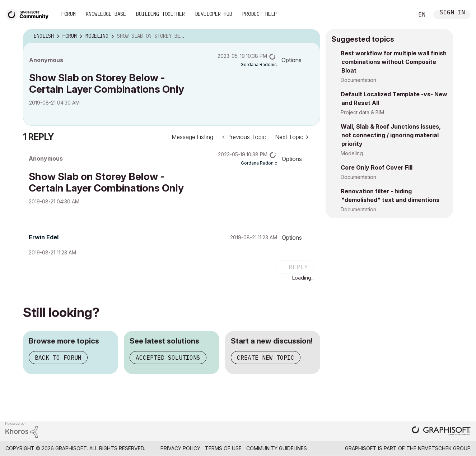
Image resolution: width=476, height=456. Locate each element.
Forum (69, 14)
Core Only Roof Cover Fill (377, 167)
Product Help (260, 14)
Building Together (160, 14)
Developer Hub (214, 14)
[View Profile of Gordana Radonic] (259, 65)
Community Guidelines (277, 448)
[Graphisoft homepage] (441, 431)
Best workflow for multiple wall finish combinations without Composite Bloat (394, 62)
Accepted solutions (168, 358)
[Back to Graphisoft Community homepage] (29, 14)
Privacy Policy (180, 448)
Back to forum (58, 358)
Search (400, 15)
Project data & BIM (362, 112)
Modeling (352, 153)
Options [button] (291, 60)
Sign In (452, 13)
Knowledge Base (106, 14)
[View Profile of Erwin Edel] (44, 237)
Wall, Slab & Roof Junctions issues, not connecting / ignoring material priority (391, 135)
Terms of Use (223, 448)
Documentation (358, 80)
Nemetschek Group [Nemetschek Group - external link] (444, 448)
